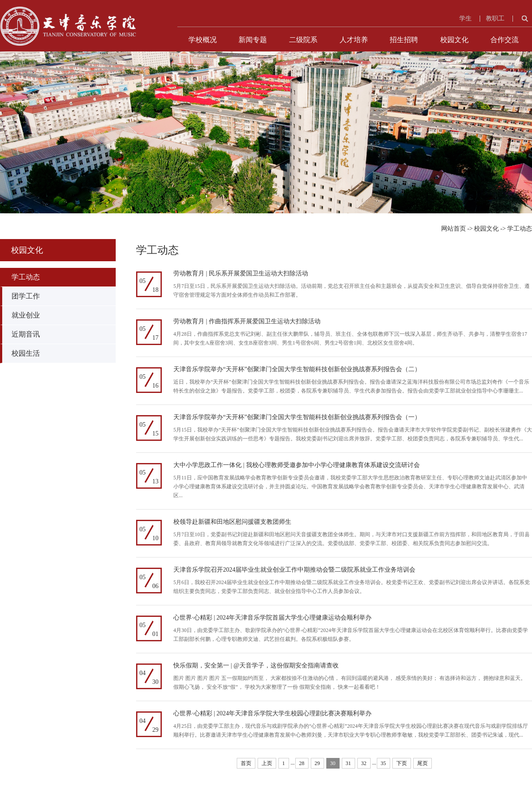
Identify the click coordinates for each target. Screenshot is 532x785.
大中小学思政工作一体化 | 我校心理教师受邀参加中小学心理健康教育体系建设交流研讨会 (297, 465)
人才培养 (354, 40)
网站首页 (454, 229)
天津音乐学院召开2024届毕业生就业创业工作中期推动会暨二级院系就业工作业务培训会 (294, 570)
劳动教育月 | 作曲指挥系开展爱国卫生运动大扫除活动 (247, 321)
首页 (246, 763)
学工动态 (520, 229)
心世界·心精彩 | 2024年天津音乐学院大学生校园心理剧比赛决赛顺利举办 (272, 713)
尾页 (422, 763)
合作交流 (505, 40)
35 (383, 763)
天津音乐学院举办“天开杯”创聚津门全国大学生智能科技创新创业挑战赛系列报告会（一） (297, 417)
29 (317, 763)
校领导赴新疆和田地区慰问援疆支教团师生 (232, 522)
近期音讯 (26, 334)
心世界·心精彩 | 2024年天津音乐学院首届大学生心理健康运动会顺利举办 (272, 618)
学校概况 (203, 40)
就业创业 (26, 315)
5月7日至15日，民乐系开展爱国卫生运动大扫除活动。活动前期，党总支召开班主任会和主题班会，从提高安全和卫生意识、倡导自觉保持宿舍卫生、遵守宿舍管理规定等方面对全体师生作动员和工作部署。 (352, 290)
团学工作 (26, 296)
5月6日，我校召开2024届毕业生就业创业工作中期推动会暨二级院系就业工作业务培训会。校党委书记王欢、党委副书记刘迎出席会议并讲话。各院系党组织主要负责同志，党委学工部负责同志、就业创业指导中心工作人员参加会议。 (352, 587)
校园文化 (454, 40)
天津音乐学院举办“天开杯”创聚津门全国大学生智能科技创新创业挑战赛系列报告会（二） (297, 369)
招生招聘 (404, 40)
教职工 (495, 18)
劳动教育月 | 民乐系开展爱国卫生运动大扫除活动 (241, 273)
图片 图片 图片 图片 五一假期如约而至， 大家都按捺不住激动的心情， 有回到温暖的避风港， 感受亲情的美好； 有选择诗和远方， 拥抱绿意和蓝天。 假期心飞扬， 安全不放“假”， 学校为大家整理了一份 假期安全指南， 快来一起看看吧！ (350, 683)
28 (302, 763)
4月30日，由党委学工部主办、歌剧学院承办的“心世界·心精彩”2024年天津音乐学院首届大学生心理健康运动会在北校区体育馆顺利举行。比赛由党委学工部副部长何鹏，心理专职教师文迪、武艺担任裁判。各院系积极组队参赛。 (351, 635)
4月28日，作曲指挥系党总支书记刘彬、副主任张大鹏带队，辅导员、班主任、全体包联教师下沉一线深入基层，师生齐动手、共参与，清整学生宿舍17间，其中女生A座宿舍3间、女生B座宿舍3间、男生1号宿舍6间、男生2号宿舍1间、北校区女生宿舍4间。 (350, 338)
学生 (465, 18)
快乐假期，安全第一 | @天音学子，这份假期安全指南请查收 (256, 665)
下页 (402, 763)
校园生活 (26, 353)
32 (364, 763)
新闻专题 (253, 40)
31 (348, 763)
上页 (267, 763)
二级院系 (303, 40)
